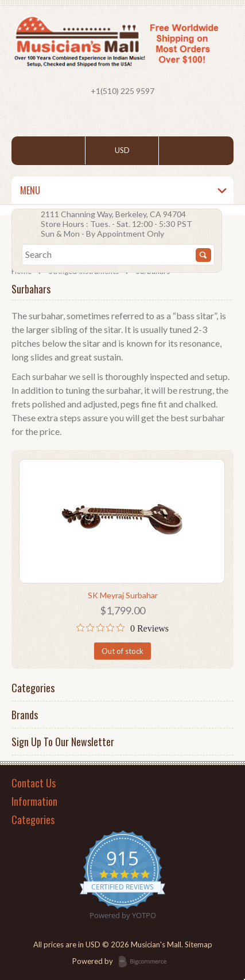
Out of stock (122, 651)
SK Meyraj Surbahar (123, 595)
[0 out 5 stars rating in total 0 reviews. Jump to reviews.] (122, 628)
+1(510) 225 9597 (122, 91)
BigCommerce (146, 962)
